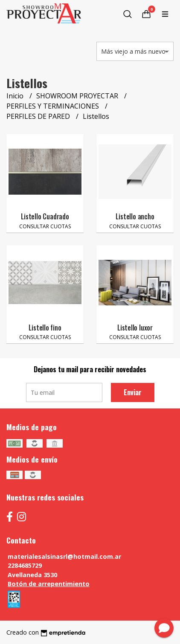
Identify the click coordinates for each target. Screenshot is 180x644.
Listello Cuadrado (45, 216)
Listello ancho (135, 216)
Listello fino (45, 328)
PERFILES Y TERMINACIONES (54, 106)
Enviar (133, 392)
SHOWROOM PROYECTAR (78, 96)
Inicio (16, 96)
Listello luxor (135, 328)
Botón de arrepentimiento (49, 584)
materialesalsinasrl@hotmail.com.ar (64, 556)
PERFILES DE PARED (39, 116)
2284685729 (25, 565)
